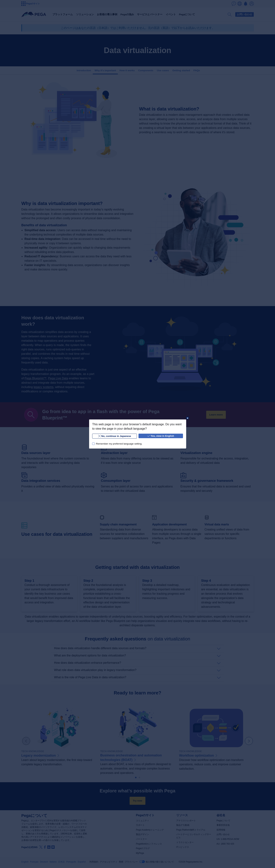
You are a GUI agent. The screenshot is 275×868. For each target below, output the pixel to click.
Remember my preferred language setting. (119, 444)
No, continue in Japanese (114, 436)
